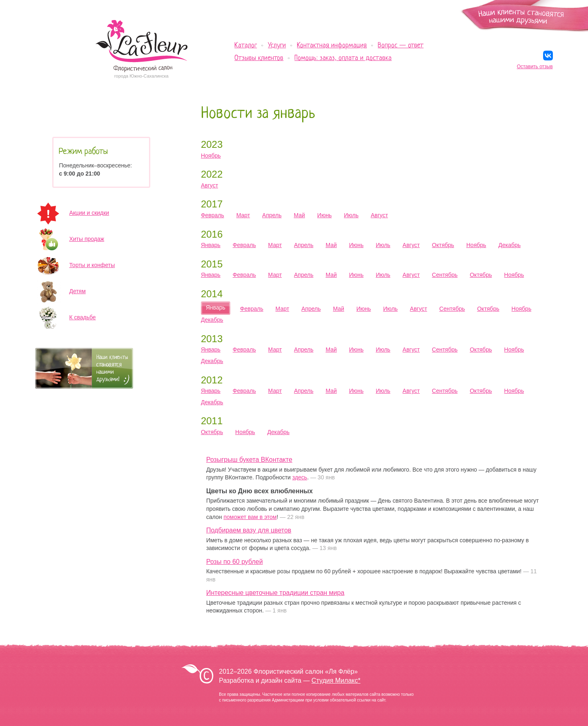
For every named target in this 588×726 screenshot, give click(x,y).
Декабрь (509, 245)
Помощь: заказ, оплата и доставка (343, 58)
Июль (351, 215)
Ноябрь (211, 156)
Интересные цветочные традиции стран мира (275, 593)
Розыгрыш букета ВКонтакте (249, 460)
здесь (300, 477)
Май (299, 215)
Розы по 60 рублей (235, 562)
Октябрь (443, 245)
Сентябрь (445, 275)
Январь (211, 245)
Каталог (246, 46)
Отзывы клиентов (259, 58)
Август (209, 185)
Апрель (272, 215)
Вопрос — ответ (401, 46)
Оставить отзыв (535, 67)
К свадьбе (82, 317)
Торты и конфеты (92, 265)
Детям (77, 291)
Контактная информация (332, 46)
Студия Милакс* (336, 680)
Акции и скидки (89, 213)
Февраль (213, 215)
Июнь (325, 215)
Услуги (277, 46)
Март (243, 215)
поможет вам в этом (250, 517)
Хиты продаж (87, 239)
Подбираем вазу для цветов (249, 530)
